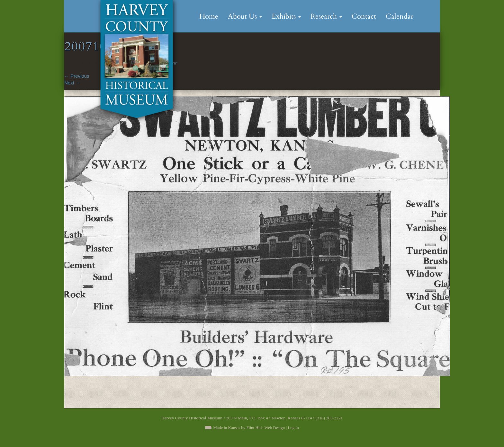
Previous (77, 76)
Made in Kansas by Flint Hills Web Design (249, 428)
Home (209, 16)
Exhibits (286, 16)
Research (326, 16)
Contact (364, 16)
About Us (245, 16)
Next (72, 83)
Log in (293, 428)
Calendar (400, 16)
